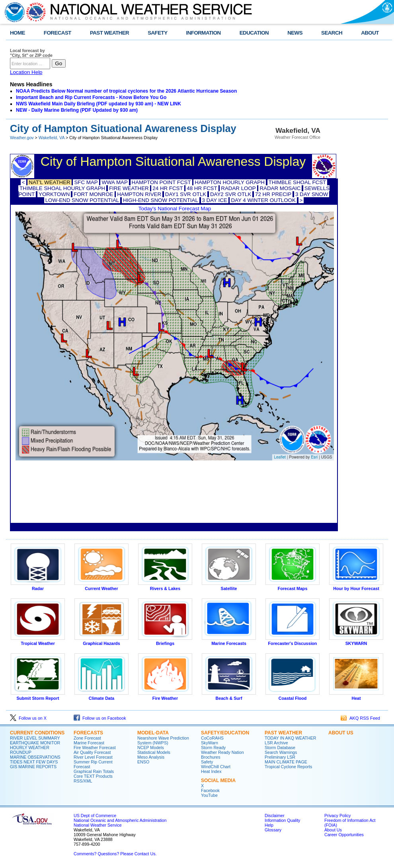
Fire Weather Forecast (95, 748)
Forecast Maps (293, 586)
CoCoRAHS (212, 738)
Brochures (211, 757)
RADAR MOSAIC (280, 188)
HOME (18, 33)
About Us (333, 830)
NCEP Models (151, 748)
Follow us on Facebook (100, 718)
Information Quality (282, 820)
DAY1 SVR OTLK (186, 194)
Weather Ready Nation (222, 752)
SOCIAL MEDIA (218, 781)
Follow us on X (28, 718)
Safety (207, 762)
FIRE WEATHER (129, 188)
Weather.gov (22, 138)
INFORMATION (204, 33)
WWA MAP (114, 182)
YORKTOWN (54, 194)
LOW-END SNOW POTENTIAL (82, 200)
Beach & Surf (229, 696)
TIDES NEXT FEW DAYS (34, 762)
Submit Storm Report (38, 696)
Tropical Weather (38, 641)
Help (269, 825)
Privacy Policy (337, 816)
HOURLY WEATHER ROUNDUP (30, 750)
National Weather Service (98, 825)
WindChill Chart (216, 767)
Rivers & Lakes (165, 586)
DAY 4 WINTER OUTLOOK (263, 200)
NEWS (295, 33)
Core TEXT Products (93, 776)
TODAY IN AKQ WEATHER (290, 738)
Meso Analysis (151, 757)
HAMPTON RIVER (139, 194)
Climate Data (101, 696)
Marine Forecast (89, 743)
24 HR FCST (168, 188)
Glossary (273, 830)
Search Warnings (281, 752)
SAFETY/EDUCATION (225, 733)
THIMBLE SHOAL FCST (297, 182)
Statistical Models (154, 752)
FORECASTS (88, 733)
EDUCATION (254, 33)
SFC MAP (86, 182)
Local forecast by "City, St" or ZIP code (31, 53)
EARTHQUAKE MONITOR (35, 743)
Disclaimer (275, 816)
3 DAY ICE (215, 200)
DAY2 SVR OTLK (231, 194)
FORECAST (58, 33)
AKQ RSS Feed (360, 718)
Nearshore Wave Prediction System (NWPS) (163, 740)
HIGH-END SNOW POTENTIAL (161, 200)
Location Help (26, 72)
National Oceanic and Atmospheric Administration (120, 820)
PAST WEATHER (109, 33)
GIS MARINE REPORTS (33, 767)
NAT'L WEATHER (49, 182)
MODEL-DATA (153, 733)
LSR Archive (276, 743)
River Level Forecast (93, 757)
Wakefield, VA (52, 138)
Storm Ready (213, 748)
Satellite (229, 586)
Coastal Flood (293, 696)
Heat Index (211, 771)
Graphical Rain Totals (94, 771)
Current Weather (101, 586)
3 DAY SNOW (312, 194)
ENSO (143, 762)
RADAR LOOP (238, 188)
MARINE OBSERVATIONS (35, 757)
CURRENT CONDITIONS (37, 733)
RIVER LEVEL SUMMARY (35, 738)
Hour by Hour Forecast (356, 586)
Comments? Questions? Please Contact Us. (115, 854)
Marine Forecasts (229, 641)
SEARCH (332, 33)
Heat (356, 696)
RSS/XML (83, 781)
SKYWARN (356, 641)
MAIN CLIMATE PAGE (286, 762)
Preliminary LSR (280, 757)
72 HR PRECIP (273, 194)
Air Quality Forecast (92, 752)
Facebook (210, 790)
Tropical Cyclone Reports (288, 767)
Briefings (165, 641)
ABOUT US (341, 733)
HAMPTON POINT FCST (161, 182)
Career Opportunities (344, 835)
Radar (38, 586)
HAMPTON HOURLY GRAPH (230, 182)
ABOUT (370, 33)
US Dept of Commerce (95, 816)
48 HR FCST (202, 188)
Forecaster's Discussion (293, 641)
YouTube (209, 795)
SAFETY (157, 33)
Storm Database (280, 748)
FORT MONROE (93, 194)
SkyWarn (210, 743)
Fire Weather (165, 696)
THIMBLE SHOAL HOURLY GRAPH (62, 188)
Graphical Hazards (101, 641)
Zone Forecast (87, 738)
